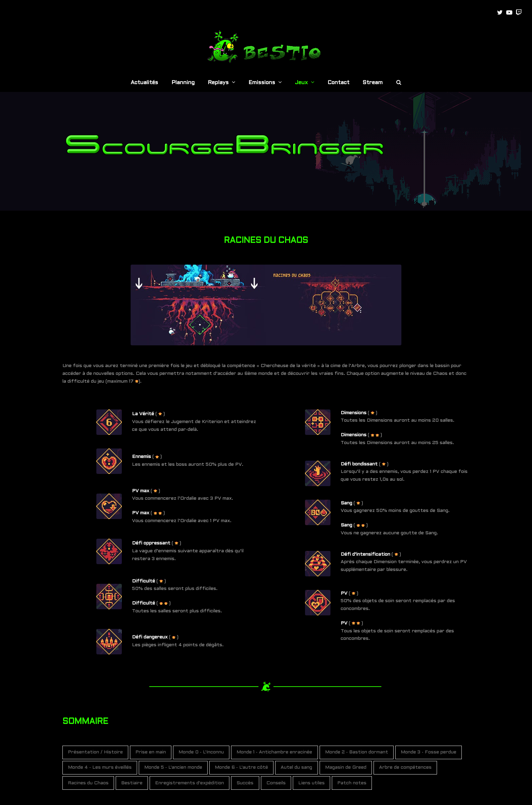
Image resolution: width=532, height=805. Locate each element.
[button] (399, 83)
